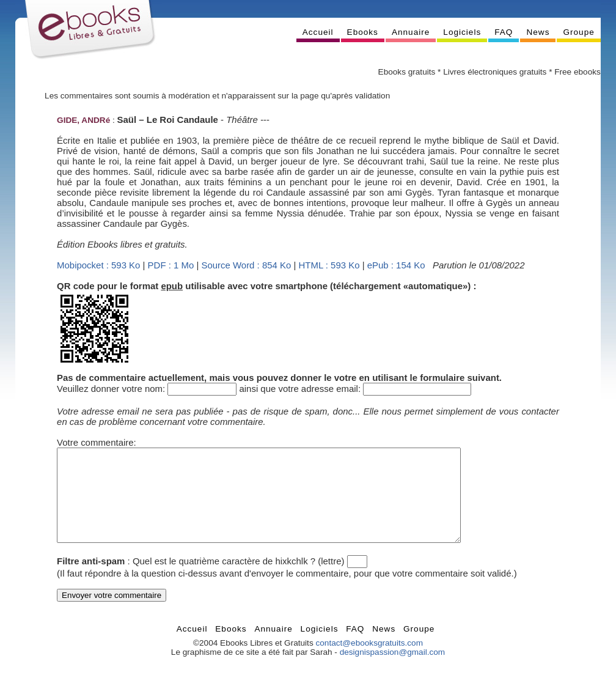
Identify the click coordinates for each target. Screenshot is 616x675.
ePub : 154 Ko (396, 265)
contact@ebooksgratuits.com (369, 661)
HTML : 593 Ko (329, 265)
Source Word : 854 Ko (246, 265)
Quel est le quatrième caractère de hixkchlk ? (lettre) (239, 579)
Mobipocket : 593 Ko (98, 265)
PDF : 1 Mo (171, 265)
